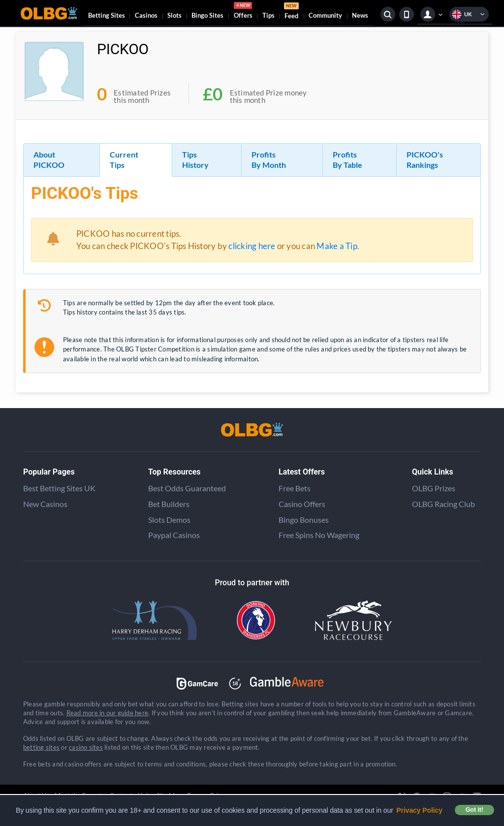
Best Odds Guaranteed (187, 488)
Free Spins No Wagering (319, 535)
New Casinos (45, 504)
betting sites (41, 747)
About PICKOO (49, 159)
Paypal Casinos (174, 535)
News (360, 15)
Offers (243, 12)
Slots (174, 15)
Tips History (195, 159)
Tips (268, 15)
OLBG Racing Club (443, 504)
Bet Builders (169, 504)
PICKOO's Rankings (425, 159)
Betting (107, 15)
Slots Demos (169, 520)
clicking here (252, 246)
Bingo (207, 15)
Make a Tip (337, 246)
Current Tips (124, 159)
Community (325, 15)
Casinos (146, 15)
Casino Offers (302, 504)
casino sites (86, 747)
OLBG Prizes (434, 488)
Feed (291, 12)
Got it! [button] (474, 810)
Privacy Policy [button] (419, 810)
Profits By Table (347, 159)
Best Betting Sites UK (59, 488)
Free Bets (295, 488)
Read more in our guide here (107, 713)
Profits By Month (269, 159)
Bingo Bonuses (304, 520)
